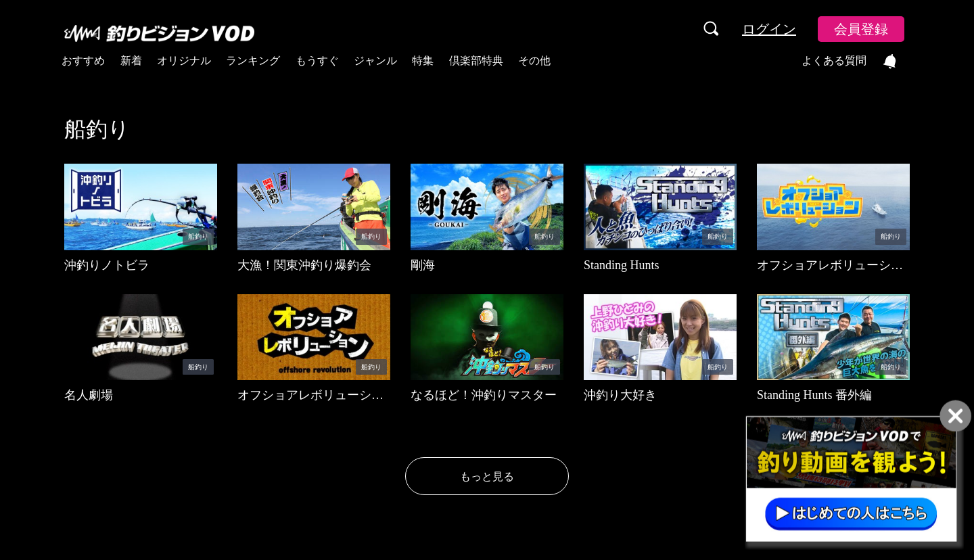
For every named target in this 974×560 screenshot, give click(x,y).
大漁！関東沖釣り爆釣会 (304, 265)
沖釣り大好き (620, 395)
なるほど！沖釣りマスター (484, 395)
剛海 (423, 265)
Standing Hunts (622, 265)
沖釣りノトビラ (107, 265)
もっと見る (487, 476)
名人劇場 (89, 395)
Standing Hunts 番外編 (814, 395)
